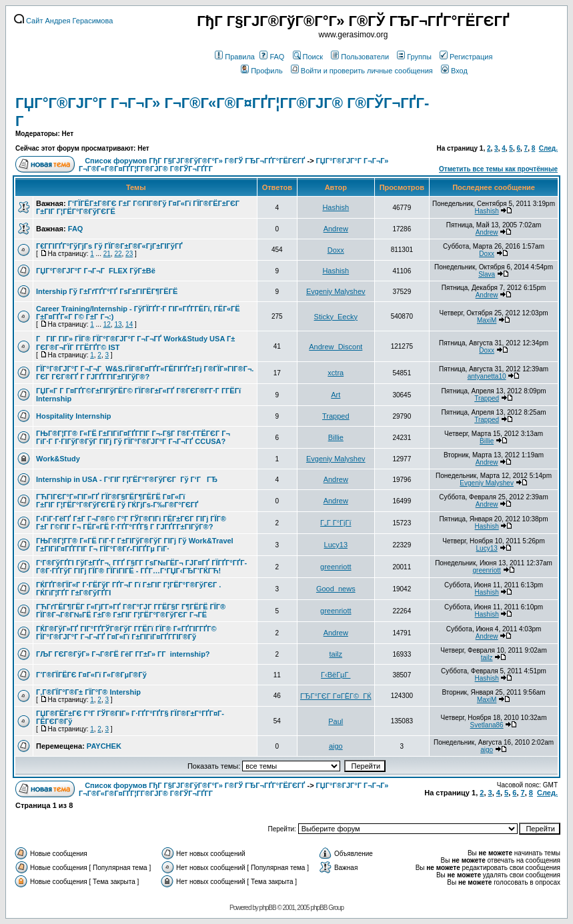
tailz (336, 654)
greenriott (336, 567)
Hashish (336, 207)
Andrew (336, 229)
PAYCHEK (104, 746)
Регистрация (466, 57)
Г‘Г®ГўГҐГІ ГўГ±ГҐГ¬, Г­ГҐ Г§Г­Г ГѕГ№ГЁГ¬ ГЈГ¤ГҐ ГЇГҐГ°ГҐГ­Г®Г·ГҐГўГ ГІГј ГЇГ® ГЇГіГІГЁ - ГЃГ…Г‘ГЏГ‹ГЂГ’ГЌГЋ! (141, 567)
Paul (336, 721)
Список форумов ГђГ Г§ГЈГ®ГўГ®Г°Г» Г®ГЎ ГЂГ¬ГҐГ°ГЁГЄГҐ (195, 161)
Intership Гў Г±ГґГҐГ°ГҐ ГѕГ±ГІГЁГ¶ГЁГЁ (107, 291)
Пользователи (360, 57)
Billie (336, 437)
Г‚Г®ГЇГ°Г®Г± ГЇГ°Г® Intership (88, 692)
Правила (235, 57)
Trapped (487, 398)
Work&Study (58, 459)
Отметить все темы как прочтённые (498, 169)
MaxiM (487, 320)
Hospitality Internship (73, 416)
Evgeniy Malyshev (336, 291)
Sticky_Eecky (336, 317)
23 (129, 254)
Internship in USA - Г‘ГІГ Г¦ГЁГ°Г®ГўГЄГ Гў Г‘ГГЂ (127, 479)
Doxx (336, 250)
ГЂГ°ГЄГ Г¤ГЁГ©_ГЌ (336, 696)
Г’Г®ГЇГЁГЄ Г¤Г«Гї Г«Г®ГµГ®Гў (91, 675)
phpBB (268, 908)
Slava (487, 274)
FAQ (272, 57)
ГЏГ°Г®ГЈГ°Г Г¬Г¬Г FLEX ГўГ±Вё (96, 271)
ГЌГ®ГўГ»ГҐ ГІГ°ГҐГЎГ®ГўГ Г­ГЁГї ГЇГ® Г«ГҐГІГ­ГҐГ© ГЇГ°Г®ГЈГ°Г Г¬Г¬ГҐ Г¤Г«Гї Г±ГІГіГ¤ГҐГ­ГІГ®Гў (126, 633)
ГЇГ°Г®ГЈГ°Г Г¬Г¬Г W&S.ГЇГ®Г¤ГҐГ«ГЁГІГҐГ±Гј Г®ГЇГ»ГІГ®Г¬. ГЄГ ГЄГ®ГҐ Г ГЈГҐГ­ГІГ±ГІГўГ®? (145, 373)
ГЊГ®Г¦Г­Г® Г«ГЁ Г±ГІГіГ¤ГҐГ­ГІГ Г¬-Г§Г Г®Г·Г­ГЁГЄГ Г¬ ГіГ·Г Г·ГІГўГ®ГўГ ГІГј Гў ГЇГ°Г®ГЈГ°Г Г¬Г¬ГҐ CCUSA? (133, 437)
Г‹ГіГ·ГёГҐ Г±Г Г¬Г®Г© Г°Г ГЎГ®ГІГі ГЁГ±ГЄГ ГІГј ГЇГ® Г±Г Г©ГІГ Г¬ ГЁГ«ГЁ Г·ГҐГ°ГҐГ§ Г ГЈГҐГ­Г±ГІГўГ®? (131, 523)
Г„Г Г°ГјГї (336, 523)
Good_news (336, 589)
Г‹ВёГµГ (336, 675)
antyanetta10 (487, 376)
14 (129, 324)
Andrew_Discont (336, 347)
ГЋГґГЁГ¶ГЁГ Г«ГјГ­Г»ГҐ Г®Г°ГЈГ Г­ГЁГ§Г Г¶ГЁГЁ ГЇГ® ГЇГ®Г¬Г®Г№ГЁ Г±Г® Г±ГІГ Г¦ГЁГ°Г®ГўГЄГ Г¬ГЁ (131, 611)
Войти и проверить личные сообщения (362, 71)
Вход (454, 71)
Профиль (262, 71)
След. (548, 148)
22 (118, 254)
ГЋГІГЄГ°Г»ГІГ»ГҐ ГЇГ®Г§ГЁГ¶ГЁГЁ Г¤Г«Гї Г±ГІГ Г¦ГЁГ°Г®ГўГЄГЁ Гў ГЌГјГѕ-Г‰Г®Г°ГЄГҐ (117, 501)
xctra (336, 373)
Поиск (308, 57)
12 (107, 324)
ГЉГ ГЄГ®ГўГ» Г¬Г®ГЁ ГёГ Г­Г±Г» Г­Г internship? (123, 654)
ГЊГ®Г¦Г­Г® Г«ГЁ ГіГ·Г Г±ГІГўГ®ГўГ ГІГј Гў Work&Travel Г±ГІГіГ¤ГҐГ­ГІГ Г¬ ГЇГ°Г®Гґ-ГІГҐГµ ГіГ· (135, 545)
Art (336, 395)
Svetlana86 (487, 725)
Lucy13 (336, 545)
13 (118, 324)
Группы (414, 57)
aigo (336, 746)
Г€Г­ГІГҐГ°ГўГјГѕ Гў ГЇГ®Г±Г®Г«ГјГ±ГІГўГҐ (109, 246)
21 (107, 254)
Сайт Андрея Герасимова (63, 21)
